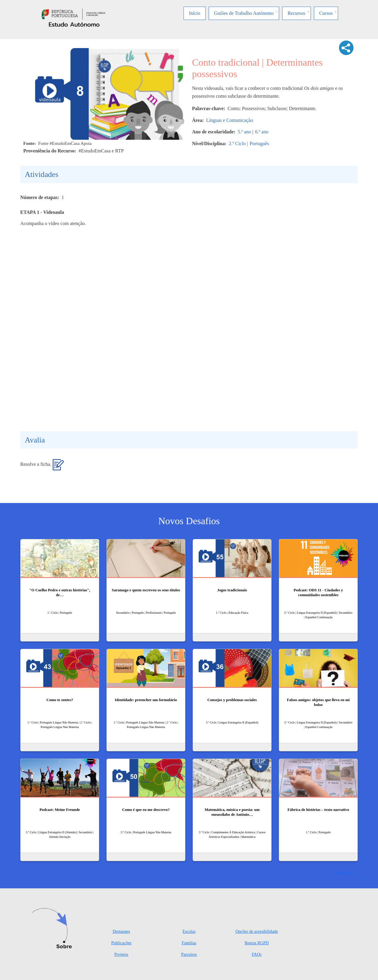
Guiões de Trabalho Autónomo (244, 13)
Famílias (189, 943)
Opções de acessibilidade (257, 931)
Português (259, 144)
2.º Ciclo (237, 144)
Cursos (326, 13)
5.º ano (244, 132)
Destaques (121, 931)
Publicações (121, 943)
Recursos (297, 13)
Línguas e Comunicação (230, 120)
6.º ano (262, 132)
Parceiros (189, 954)
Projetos (121, 954)
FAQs (257, 954)
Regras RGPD (257, 943)
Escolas (189, 931)
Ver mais (342, 872)
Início (195, 13)
